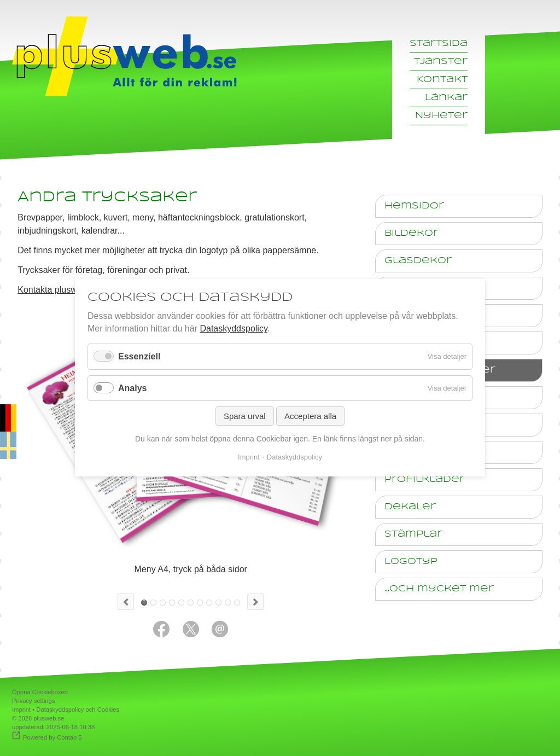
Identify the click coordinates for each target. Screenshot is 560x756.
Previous (126, 602)
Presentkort (200, 603)
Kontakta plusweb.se (58, 290)
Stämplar (413, 534)
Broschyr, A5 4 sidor (153, 603)
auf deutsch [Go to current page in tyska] (8, 432)
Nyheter (441, 116)
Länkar (446, 98)
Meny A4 (144, 603)
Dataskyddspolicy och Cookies (78, 710)
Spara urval (245, 416)
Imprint (21, 710)
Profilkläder (425, 479)
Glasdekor (418, 261)
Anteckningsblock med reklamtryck (172, 603)
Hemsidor (414, 206)
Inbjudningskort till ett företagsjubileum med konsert (191, 603)
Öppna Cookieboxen (40, 692)
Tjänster (441, 62)
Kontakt (442, 80)
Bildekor (412, 233)
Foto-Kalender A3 (218, 603)
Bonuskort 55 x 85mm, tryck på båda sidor (181, 603)
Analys (132, 388)
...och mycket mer (439, 589)
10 (228, 603)
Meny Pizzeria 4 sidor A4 (209, 603)
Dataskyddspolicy (233, 329)
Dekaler (410, 507)
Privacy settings (33, 701)
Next (255, 602)
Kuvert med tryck (163, 603)
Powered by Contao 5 (52, 737)
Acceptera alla (310, 416)
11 (237, 603)
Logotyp (411, 562)
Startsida (439, 43)
